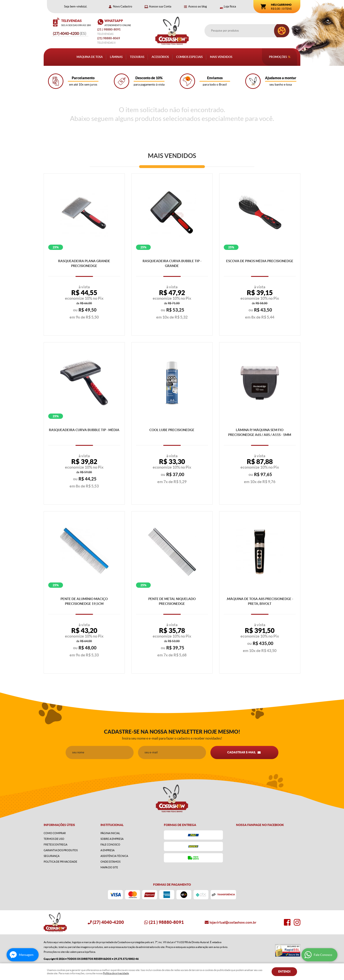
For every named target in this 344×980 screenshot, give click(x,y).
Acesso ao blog (198, 6)
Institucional (112, 825)
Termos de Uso (54, 839)
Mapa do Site (109, 867)
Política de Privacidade (60, 862)
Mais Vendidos (221, 57)
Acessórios (160, 57)
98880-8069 (109, 38)
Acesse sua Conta (160, 6)
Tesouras (137, 57)
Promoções (278, 57)
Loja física (230, 6)
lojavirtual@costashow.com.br (233, 922)
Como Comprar (55, 833)
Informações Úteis (59, 825)
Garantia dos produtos (61, 850)
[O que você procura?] (282, 31)
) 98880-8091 (109, 30)
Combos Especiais (189, 57)
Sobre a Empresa (112, 839)
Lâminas (116, 57)
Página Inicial (110, 833)
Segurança (52, 856)
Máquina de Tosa (90, 57)
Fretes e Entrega (56, 845)
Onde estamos (110, 862)
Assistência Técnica (114, 856)
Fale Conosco (110, 845)
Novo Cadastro (123, 6)
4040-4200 (70, 33)
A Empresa (107, 850)
